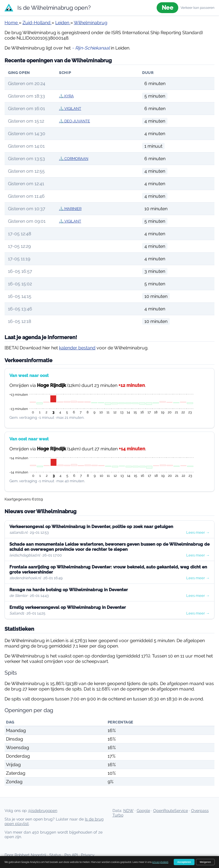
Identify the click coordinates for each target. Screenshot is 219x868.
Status (55, 855)
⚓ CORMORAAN (74, 159)
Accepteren (184, 862)
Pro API (71, 855)
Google (143, 811)
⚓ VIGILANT (70, 109)
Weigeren (205, 862)
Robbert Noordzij (30, 855)
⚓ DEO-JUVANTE (74, 121)
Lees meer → (198, 532)
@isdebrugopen (43, 811)
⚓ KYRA (66, 96)
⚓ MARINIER (70, 209)
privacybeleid (160, 862)
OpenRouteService (171, 811)
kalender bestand (77, 348)
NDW (128, 811)
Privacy (88, 855)
